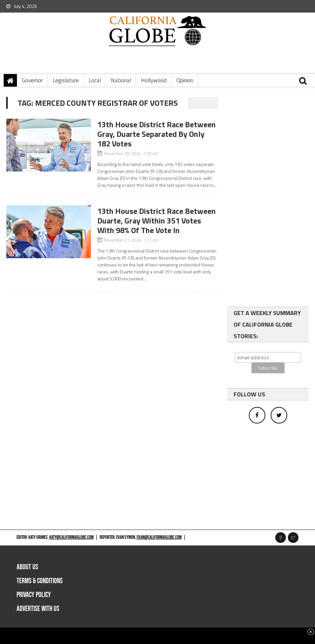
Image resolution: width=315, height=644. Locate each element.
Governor (32, 80)
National (121, 80)
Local (95, 80)
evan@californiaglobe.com (159, 537)
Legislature (66, 80)
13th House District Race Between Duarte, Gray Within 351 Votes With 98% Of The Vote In (157, 221)
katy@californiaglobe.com (71, 537)
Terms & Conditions (40, 581)
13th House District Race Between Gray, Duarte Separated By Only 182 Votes (157, 134)
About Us (27, 567)
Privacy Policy (34, 595)
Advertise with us (38, 609)
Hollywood (154, 80)
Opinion (185, 80)
